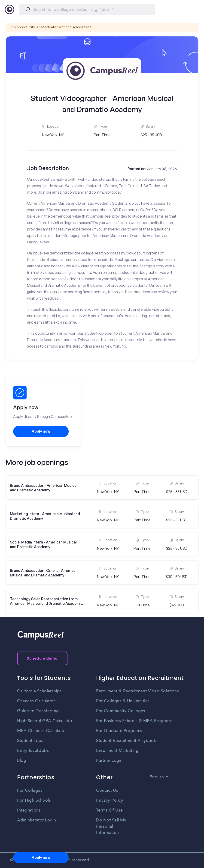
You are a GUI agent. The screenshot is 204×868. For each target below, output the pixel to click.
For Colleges (30, 791)
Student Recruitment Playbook (126, 741)
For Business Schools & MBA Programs (134, 721)
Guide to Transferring (38, 711)
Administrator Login (37, 820)
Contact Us (107, 791)
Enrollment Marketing (117, 751)
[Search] (87, 9)
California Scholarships (39, 691)
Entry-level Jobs (33, 751)
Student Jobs (30, 741)
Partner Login (109, 761)
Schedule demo (42, 658)
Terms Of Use (109, 810)
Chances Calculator (36, 701)
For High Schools (34, 800)
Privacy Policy (110, 800)
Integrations (29, 810)
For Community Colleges (121, 711)
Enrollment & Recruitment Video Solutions (137, 691)
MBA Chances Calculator (41, 731)
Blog (22, 761)
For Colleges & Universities (123, 701)
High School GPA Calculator (45, 721)
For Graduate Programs (119, 731)
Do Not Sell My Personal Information (111, 827)
